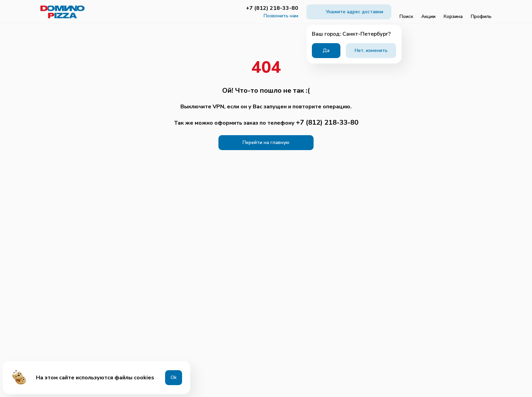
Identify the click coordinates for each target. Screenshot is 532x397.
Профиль (481, 12)
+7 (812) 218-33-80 (272, 8)
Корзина (453, 12)
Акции (428, 12)
